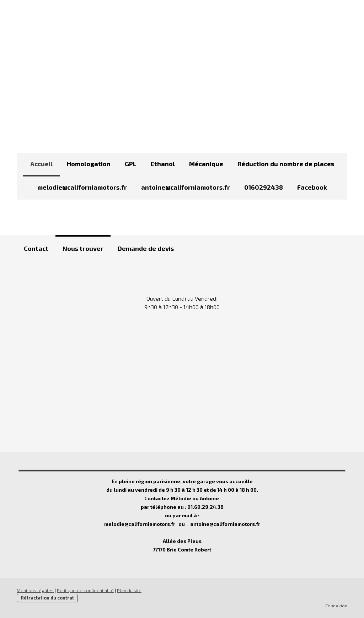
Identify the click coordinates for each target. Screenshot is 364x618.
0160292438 (264, 187)
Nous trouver (83, 248)
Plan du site (129, 590)
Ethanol (163, 164)
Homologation (89, 164)
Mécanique (206, 164)
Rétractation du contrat (47, 598)
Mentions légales (35, 590)
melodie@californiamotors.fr (82, 187)
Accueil (41, 164)
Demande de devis (146, 248)
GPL (131, 164)
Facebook (312, 187)
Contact (36, 248)
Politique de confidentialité (85, 590)
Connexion (336, 606)
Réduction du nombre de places (286, 164)
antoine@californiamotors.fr (186, 187)
